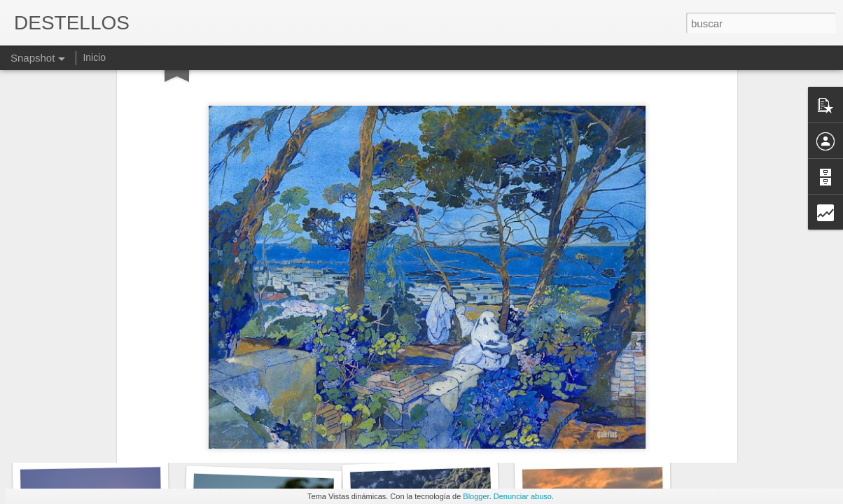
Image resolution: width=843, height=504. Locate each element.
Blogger (476, 496)
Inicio (94, 57)
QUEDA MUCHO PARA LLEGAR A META (477, 437)
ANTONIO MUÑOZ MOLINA (105, 440)
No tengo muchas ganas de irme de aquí (299, 430)
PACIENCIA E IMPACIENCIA (614, 433)
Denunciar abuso (523, 496)
